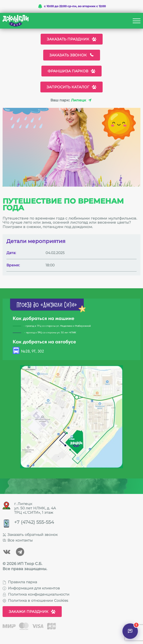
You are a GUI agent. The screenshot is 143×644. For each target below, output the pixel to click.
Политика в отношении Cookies (35, 601)
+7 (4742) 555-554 (34, 522)
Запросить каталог (71, 87)
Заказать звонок (72, 55)
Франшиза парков (71, 71)
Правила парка (20, 582)
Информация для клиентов (31, 588)
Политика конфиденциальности (36, 594)
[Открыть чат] (130, 631)
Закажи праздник (32, 612)
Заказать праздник (72, 39)
